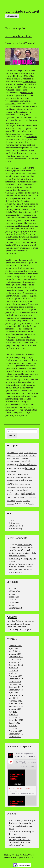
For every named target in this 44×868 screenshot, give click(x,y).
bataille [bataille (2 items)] (21, 453)
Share (34, 767)
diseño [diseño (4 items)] (18, 458)
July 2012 (13, 726)
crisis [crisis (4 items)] (9, 456)
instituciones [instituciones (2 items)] (28, 477)
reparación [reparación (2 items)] (19, 501)
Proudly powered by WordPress (18, 855)
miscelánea (14, 597)
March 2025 (14, 651)
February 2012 (15, 731)
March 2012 (14, 728)
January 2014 (15, 709)
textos (11, 605)
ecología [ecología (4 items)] (25, 458)
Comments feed (16, 526)
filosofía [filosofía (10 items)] (30, 468)
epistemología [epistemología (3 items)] (12, 465)
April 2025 (13, 648)
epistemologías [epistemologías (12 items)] (27, 464)
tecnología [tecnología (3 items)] (10, 504)
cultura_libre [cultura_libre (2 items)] (32, 456)
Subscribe (25, 767)
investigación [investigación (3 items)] (24, 480)
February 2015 (15, 701)
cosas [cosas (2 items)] (35, 453)
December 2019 (16, 679)
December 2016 (16, 690)
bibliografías (14, 591)
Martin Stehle (27, 858)
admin (33, 43)
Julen (11, 567)
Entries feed (14, 523)
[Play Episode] (11, 762)
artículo (12, 588)
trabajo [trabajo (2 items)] (31, 504)
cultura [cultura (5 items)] (25, 456)
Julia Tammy (14, 559)
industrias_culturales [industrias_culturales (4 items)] (15, 477)
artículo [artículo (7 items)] (14, 453)
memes (12, 594)
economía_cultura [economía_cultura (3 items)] (13, 461)
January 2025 (15, 654)
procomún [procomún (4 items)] (11, 501)
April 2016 (13, 693)
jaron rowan (24, 621)
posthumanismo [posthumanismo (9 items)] (16, 498)
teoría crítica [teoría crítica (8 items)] (22, 504)
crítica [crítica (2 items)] (13, 456)
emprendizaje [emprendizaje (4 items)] (25, 461)
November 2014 (16, 704)
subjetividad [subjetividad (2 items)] (26, 501)
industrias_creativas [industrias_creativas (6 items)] (17, 474)
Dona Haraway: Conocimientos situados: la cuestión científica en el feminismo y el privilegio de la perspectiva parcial (22, 550)
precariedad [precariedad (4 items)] (31, 498)
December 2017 (16, 687)
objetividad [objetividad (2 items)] (10, 490)
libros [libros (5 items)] (17, 484)
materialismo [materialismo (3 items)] (25, 484)
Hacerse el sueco (25, 564)
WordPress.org (15, 528)
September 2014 (16, 706)
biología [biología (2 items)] (26, 453)
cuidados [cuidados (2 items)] (18, 456)
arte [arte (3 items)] (8, 453)
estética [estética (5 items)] (10, 468)
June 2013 (13, 715)
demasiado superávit (22, 11)
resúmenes (14, 602)
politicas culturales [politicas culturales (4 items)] (22, 490)
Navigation (12, 16)
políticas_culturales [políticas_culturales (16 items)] (21, 494)
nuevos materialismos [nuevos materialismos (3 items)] (24, 488)
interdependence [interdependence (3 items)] (13, 480)
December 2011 (16, 734)
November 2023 (16, 657)
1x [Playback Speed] (21, 763)
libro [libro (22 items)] (10, 484)
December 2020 (16, 665)
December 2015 (16, 695)
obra (13, 621)
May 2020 (13, 671)
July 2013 (13, 712)
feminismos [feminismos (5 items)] (19, 468)
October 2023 (15, 660)
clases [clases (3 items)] (31, 453)
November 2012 (16, 720)
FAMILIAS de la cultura (19, 36)
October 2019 (15, 682)
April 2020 (13, 673)
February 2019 (15, 684)
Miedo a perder (16, 572)
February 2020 (15, 676)
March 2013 (14, 717)
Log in (11, 520)
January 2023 (15, 662)
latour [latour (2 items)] (30, 480)
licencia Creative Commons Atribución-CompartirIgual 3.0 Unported (20, 627)
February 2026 (15, 646)
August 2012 (14, 723)
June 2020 (13, 668)
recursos (13, 600)
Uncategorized (15, 608)
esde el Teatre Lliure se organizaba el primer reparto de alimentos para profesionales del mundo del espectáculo (19, 98)
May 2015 (13, 698)
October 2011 (15, 737)
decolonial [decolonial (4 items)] (11, 458)
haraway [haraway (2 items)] (14, 472)
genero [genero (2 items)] (9, 472)
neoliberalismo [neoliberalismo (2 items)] (11, 488)
